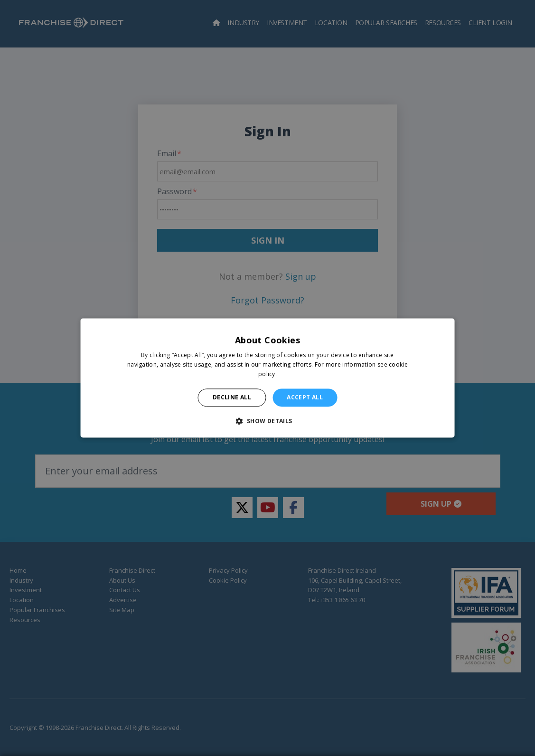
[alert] (267, 378)
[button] (267, 421)
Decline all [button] (232, 397)
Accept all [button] (305, 397)
